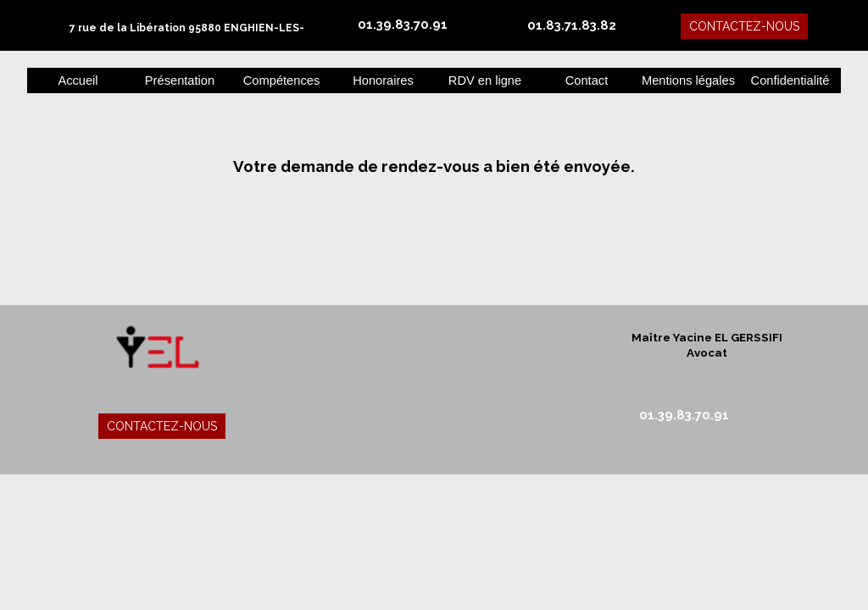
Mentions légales (688, 80)
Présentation (180, 80)
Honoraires (383, 80)
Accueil (78, 80)
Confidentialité (790, 80)
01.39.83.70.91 (403, 24)
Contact (587, 80)
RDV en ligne (485, 80)
